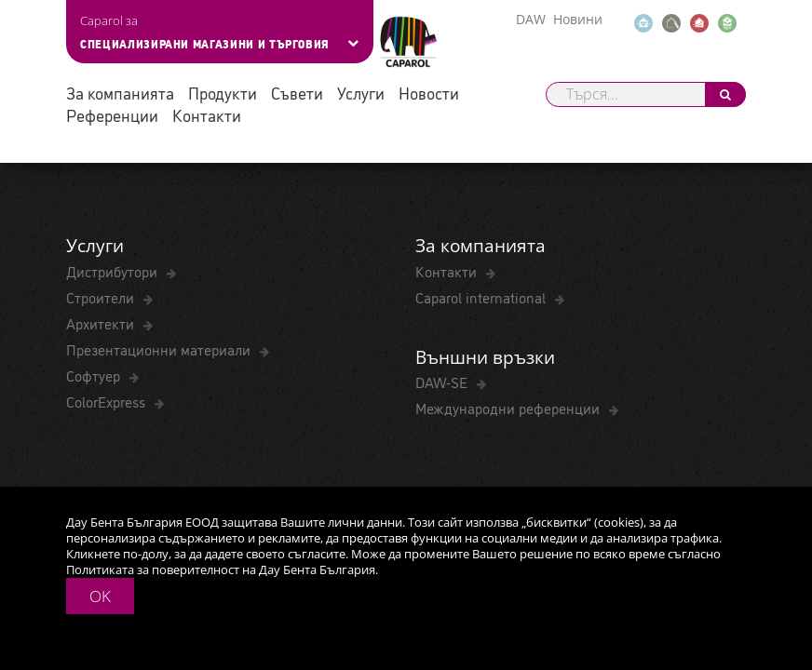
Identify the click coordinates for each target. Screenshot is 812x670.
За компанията (120, 93)
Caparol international (482, 431)
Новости (429, 93)
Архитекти (102, 457)
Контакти (207, 115)
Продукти (223, 93)
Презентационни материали (160, 483)
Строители (102, 431)
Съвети (297, 93)
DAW (531, 19)
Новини (578, 19)
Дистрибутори (114, 405)
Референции (112, 115)
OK (100, 596)
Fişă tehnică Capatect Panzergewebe (178, 179)
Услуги (361, 93)
